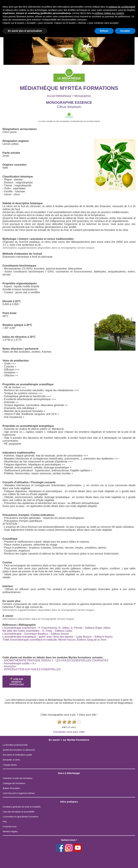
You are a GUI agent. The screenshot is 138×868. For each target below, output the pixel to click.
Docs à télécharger (69, 773)
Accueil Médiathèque (59, 96)
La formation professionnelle (15, 745)
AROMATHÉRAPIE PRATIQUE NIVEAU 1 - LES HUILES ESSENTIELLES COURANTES (56, 660)
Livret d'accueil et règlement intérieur (19, 793)
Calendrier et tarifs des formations (18, 778)
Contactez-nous (10, 827)
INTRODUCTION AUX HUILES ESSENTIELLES (32, 669)
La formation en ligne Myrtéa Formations (20, 817)
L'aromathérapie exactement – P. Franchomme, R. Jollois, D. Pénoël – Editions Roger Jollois (56, 628)
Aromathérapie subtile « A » (20, 663)
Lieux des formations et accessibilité (19, 812)
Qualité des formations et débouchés (19, 750)
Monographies (83, 96)
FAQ (5, 822)
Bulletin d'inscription (12, 788)
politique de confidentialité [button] (122, 7)
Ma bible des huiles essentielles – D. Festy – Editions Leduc (37, 631)
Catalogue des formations (14, 783)
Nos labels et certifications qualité (17, 755)
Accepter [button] (125, 31)
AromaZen (10, 666)
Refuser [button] (104, 31)
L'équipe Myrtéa (10, 765)
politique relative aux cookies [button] (109, 13)
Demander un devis (11, 760)
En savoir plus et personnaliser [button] (25, 31)
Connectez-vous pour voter (69, 732)
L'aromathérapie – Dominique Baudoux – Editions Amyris (36, 634)
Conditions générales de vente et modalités (22, 807)
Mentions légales (10, 832)
